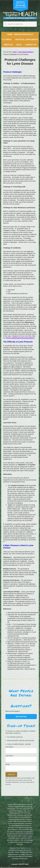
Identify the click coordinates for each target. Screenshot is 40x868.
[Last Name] (21, 759)
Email (7, 764)
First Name (9, 747)
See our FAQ (21, 717)
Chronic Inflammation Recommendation (20, 338)
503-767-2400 (21, 6)
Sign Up (11, 774)
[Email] (21, 768)
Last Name (9, 756)
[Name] (21, 751)
